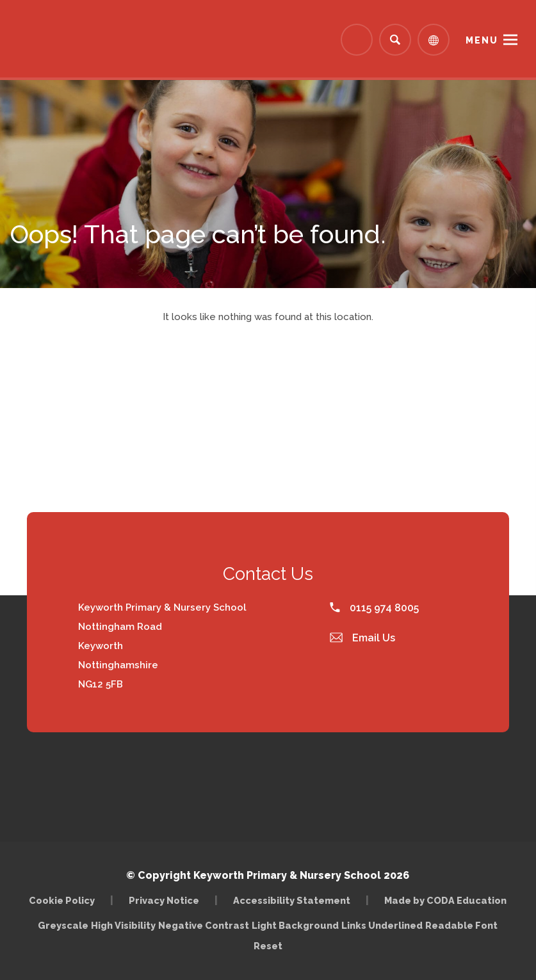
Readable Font (461, 925)
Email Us (362, 638)
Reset (268, 946)
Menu (482, 40)
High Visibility (123, 925)
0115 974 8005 (374, 608)
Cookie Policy (62, 900)
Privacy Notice (164, 900)
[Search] (395, 40)
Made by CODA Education (445, 900)
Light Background (295, 925)
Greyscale (63, 925)
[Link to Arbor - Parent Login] (357, 40)
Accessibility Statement (292, 900)
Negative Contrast (204, 925)
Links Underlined (382, 925)
